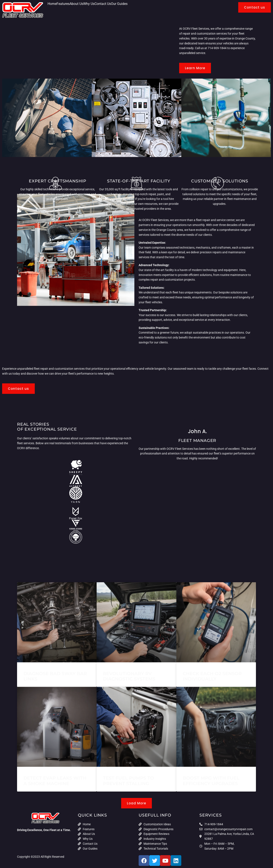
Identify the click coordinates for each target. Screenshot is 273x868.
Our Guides (119, 4)
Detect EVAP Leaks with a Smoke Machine (55, 781)
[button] (136, 803)
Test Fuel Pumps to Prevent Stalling (129, 781)
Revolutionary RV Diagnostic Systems (129, 676)
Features (63, 4)
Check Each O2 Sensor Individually (212, 676)
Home (52, 4)
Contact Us (103, 4)
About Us (76, 4)
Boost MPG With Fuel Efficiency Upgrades (211, 781)
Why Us (89, 4)
